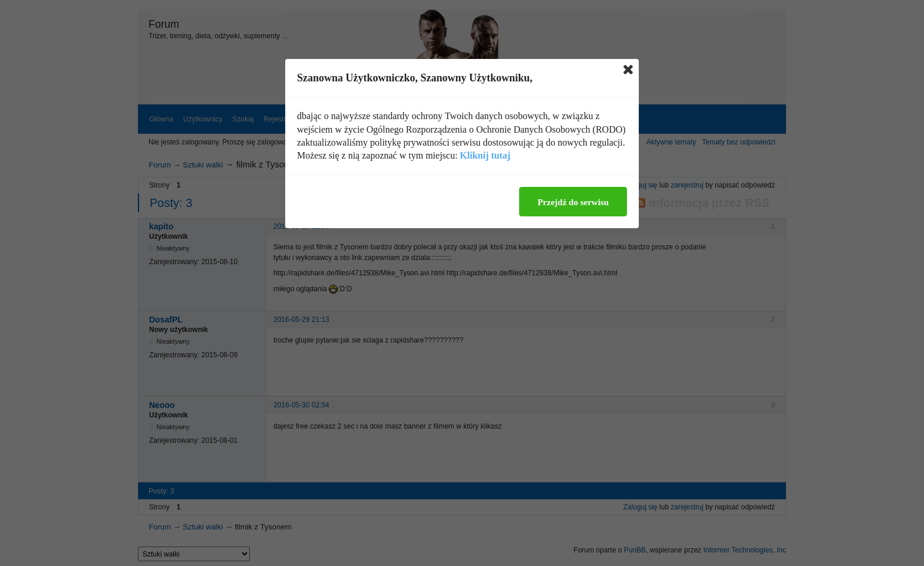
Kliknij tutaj (485, 155)
